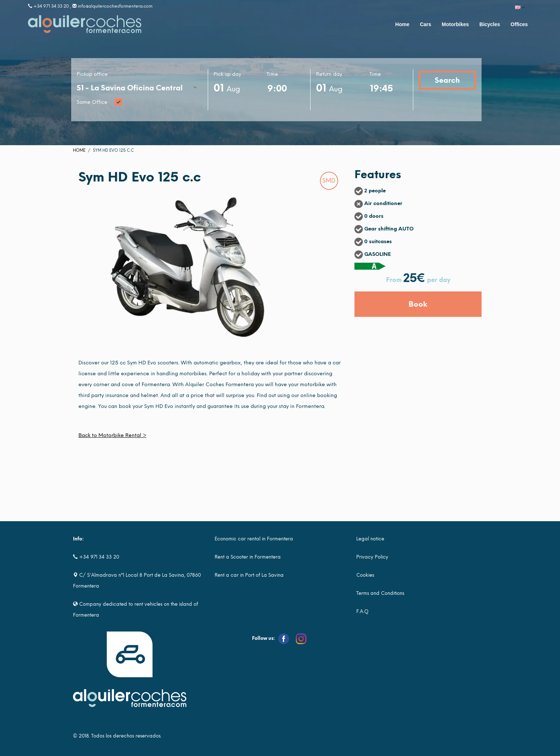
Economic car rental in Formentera (254, 539)
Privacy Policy (372, 557)
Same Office (139, 103)
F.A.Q (362, 611)
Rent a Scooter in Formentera (248, 557)
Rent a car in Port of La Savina (249, 575)
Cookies (365, 575)
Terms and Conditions (380, 593)
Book (418, 304)
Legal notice (370, 539)
